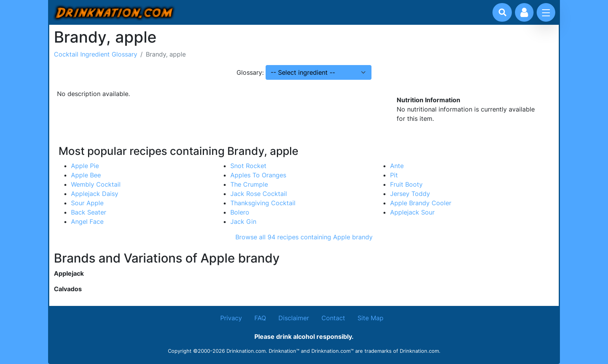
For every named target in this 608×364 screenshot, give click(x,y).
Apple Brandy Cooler (421, 203)
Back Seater (89, 212)
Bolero (240, 212)
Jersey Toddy (410, 194)
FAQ (260, 318)
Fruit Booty (406, 184)
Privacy (231, 318)
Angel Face (87, 221)
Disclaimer (294, 318)
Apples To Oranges (258, 175)
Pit (394, 175)
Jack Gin (243, 221)
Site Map (370, 318)
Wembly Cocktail (96, 184)
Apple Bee (86, 175)
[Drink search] (503, 12)
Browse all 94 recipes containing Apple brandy (304, 237)
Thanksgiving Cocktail (263, 203)
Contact (333, 318)
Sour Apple (87, 203)
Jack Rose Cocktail (259, 194)
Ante (397, 166)
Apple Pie (85, 166)
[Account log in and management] (524, 12)
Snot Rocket (248, 166)
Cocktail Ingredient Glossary (96, 54)
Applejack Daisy (95, 194)
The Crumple (249, 184)
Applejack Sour (412, 212)
